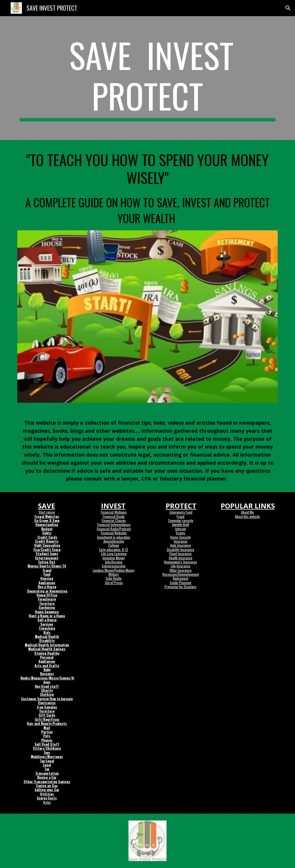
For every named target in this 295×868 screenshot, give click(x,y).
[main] (148, 78)
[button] (288, 8)
